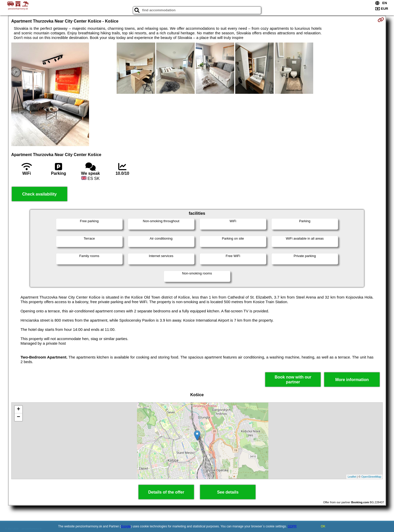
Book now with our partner (293, 380)
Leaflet (352, 477)
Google (126, 526)
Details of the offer (166, 492)
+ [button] (19, 410)
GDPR (292, 526)
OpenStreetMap (371, 477)
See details (228, 492)
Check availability (40, 194)
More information (352, 380)
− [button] (19, 417)
